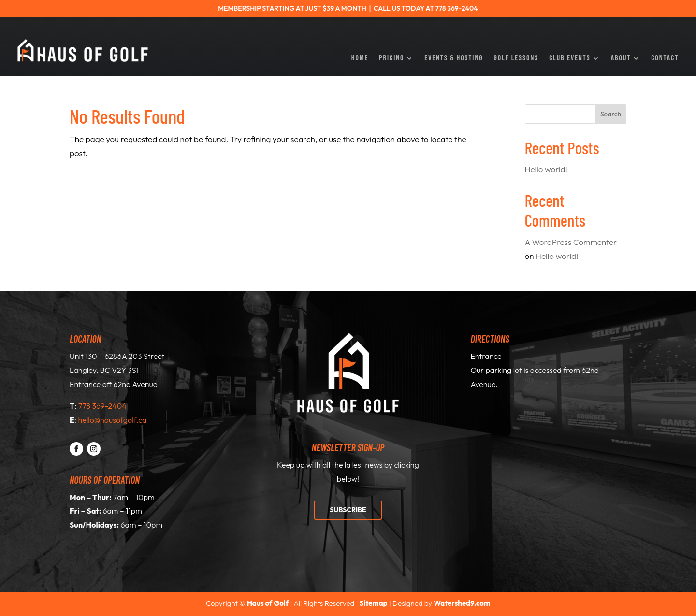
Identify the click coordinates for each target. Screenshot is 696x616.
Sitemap (374, 603)
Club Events (570, 59)
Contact (665, 59)
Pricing (391, 59)
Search (611, 114)
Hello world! (546, 169)
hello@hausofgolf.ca (113, 420)
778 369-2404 (102, 406)
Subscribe (348, 510)
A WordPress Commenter (571, 242)
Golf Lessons (516, 59)
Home (360, 59)
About (621, 59)
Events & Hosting (454, 59)
